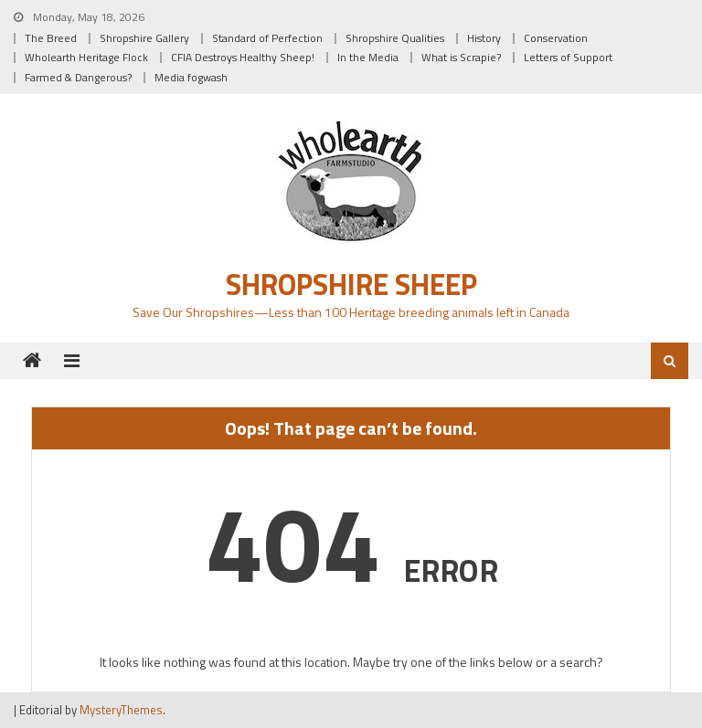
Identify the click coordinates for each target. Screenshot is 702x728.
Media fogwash (191, 77)
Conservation (556, 38)
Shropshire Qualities (395, 38)
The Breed (51, 38)
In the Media (368, 57)
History (484, 38)
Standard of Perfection (267, 38)
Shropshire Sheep (351, 284)
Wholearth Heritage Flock (86, 57)
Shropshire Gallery (144, 38)
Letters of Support (568, 57)
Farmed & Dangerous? (78, 77)
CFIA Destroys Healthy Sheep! (243, 57)
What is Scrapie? (461, 57)
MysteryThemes (121, 710)
